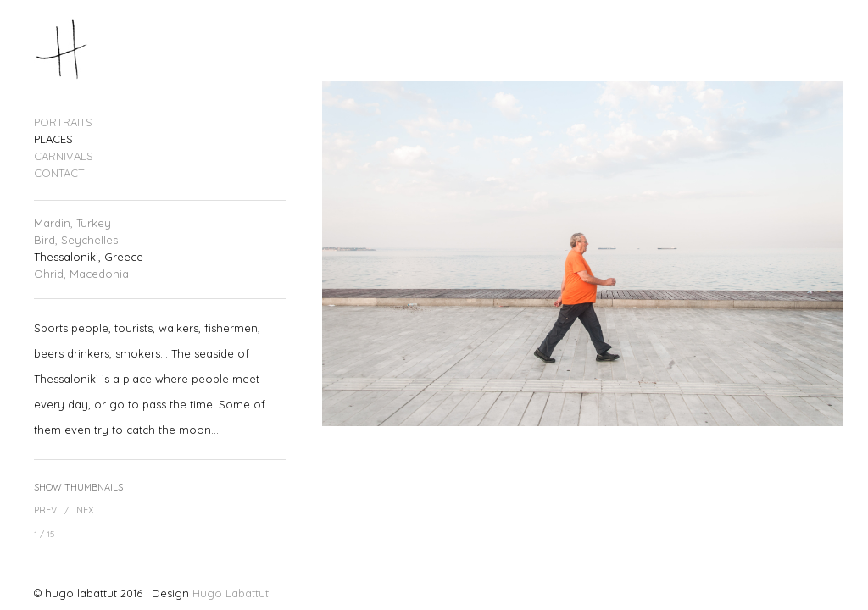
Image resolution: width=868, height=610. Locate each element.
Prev (45, 510)
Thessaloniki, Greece (89, 257)
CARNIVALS (64, 156)
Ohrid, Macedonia (81, 274)
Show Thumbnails (78, 487)
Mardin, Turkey (72, 223)
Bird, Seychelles (76, 240)
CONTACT (59, 173)
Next (88, 510)
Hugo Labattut (231, 593)
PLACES (53, 139)
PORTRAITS (63, 122)
